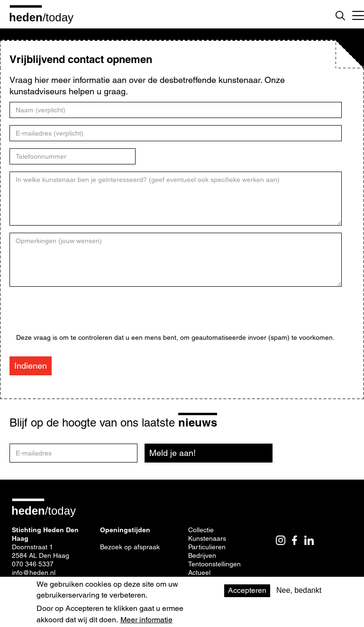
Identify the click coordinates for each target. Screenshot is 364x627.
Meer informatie (146, 620)
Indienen (31, 366)
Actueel (199, 572)
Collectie (201, 530)
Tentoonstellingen (214, 564)
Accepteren (247, 590)
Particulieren (207, 547)
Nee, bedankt (299, 590)
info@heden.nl (34, 572)
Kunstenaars (207, 538)
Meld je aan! (173, 453)
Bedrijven (202, 555)
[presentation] (88, 315)
